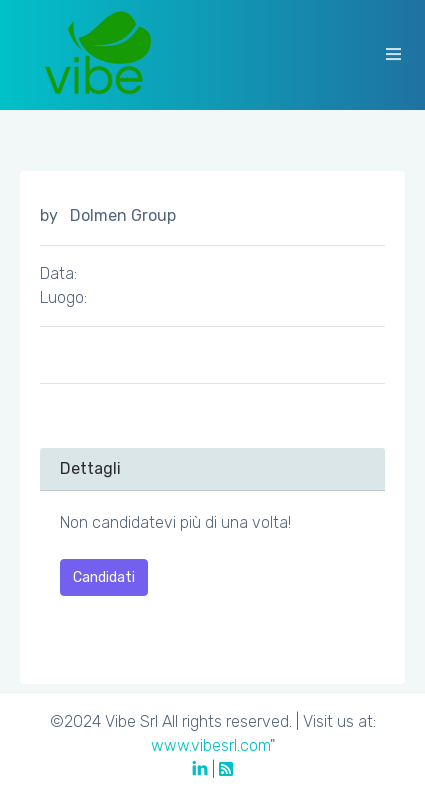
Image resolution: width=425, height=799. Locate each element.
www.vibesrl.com (210, 745)
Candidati (104, 577)
